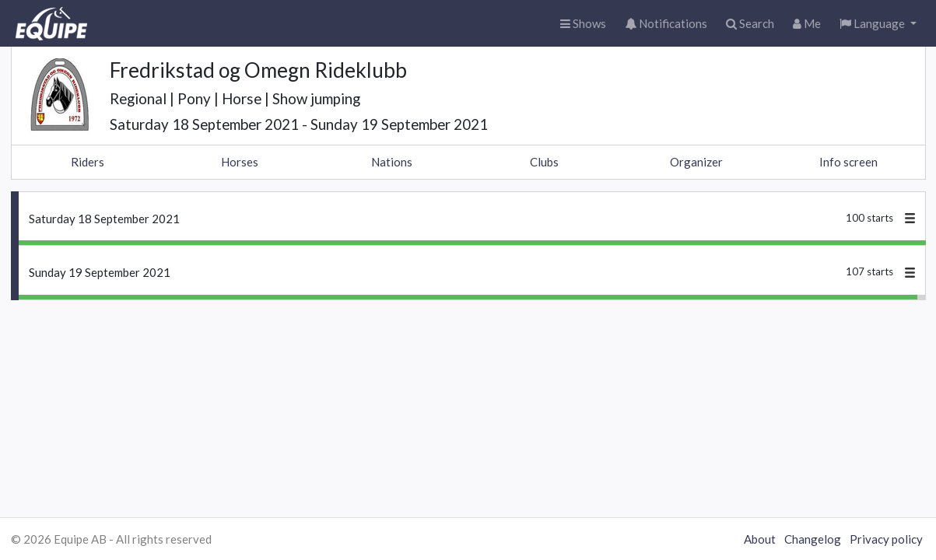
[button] (878, 24)
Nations (392, 162)
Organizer (696, 162)
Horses (240, 162)
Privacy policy (886, 539)
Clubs (544, 162)
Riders (88, 162)
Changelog (813, 539)
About (760, 539)
